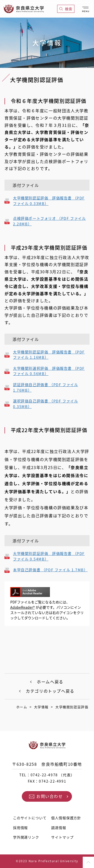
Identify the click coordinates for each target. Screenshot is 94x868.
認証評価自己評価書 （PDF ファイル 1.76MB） (45, 388)
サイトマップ (62, 837)
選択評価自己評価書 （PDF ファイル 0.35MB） (45, 404)
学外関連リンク (26, 837)
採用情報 (20, 828)
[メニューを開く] (86, 8)
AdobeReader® (23, 607)
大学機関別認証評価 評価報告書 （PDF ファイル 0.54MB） (49, 556)
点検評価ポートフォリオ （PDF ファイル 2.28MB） (50, 221)
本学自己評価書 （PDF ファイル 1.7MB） (50, 570)
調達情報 (59, 828)
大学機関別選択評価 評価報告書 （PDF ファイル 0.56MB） (49, 371)
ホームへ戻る (50, 682)
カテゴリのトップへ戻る (50, 691)
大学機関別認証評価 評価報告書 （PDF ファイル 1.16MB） (49, 355)
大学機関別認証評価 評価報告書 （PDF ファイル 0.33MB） (49, 201)
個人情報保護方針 (66, 818)
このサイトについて (30, 818)
